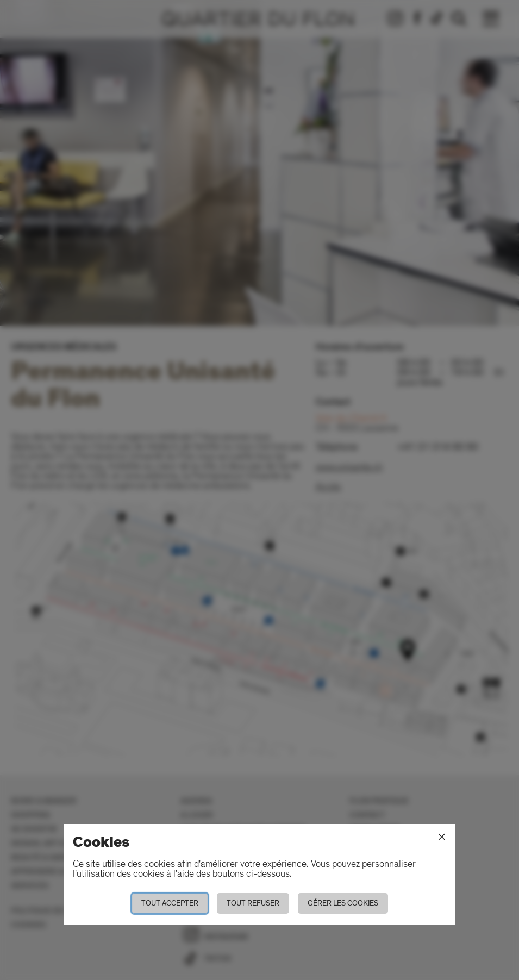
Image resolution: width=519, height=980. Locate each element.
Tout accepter (170, 903)
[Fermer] (442, 837)
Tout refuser (253, 903)
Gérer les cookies (343, 903)
